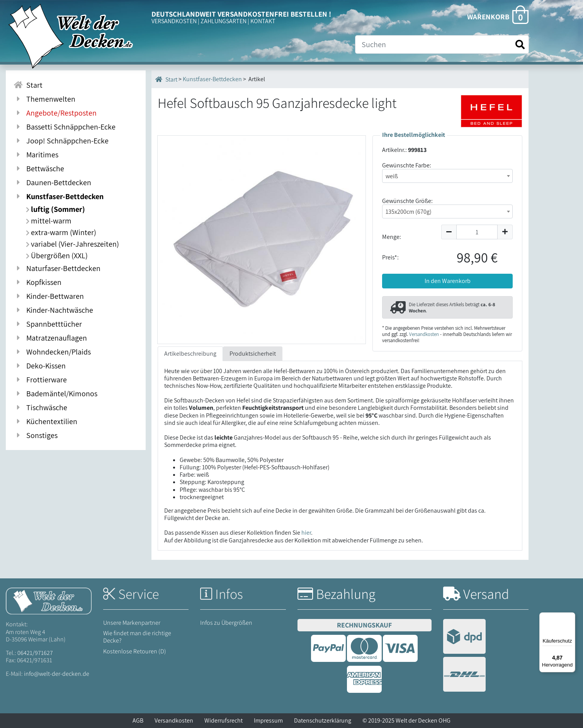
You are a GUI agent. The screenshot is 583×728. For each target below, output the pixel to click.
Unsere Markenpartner (132, 623)
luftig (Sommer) (55, 209)
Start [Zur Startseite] (28, 85)
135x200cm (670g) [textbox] (409, 212)
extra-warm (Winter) (61, 232)
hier (306, 533)
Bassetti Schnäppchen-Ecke (65, 127)
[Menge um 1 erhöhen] (505, 232)
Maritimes (36, 155)
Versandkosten (424, 334)
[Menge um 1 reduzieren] (449, 232)
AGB (138, 720)
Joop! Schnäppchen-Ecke (61, 141)
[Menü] (571, 617)
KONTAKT (263, 21)
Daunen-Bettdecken (52, 182)
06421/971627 (35, 653)
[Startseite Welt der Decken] (49, 601)
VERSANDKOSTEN (174, 21)
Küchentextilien (45, 421)
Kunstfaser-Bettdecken (59, 196)
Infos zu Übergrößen (226, 623)
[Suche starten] (520, 45)
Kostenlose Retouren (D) (135, 651)
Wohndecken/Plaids (52, 352)
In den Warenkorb (448, 281)
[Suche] (442, 44)
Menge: (392, 237)
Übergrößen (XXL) (57, 256)
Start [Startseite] (166, 79)
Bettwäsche (39, 169)
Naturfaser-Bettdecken (57, 268)
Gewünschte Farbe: (407, 165)
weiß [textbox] (392, 176)
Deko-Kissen (40, 366)
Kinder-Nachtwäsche (53, 310)
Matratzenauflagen (50, 338)
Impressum (268, 720)
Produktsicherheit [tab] (253, 354)
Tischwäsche (40, 407)
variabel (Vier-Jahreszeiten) (72, 244)
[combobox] (447, 176)
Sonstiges (36, 435)
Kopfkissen (37, 282)
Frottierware (40, 380)
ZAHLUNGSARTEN (224, 21)
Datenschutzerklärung (323, 720)
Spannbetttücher (48, 324)
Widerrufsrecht (224, 720)
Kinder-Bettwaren (49, 296)
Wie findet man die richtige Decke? (137, 637)
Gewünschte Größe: (407, 201)
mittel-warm (49, 221)
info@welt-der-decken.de (57, 674)
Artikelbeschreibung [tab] (190, 354)
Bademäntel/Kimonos (55, 394)
